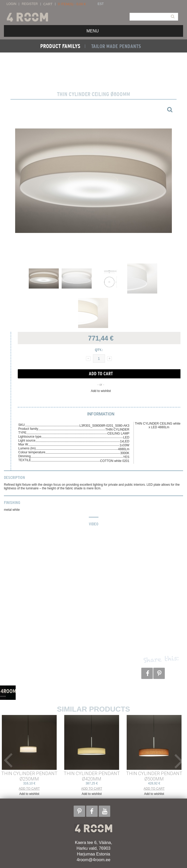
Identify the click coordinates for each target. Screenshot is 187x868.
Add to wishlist (101, 391)
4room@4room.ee (93, 860)
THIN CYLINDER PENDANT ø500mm (154, 776)
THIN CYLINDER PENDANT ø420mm (92, 776)
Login (11, 4)
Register (30, 4)
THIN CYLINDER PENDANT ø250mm (29, 776)
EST (101, 4)
